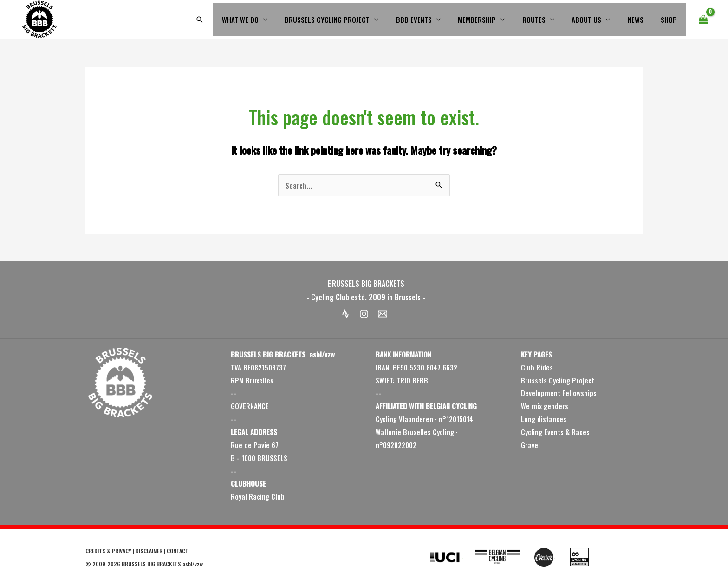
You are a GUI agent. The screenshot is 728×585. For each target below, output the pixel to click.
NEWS (641, 19)
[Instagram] (364, 314)
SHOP (671, 19)
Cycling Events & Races (555, 432)
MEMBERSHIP (493, 19)
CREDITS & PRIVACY (108, 551)
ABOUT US (595, 19)
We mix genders (545, 406)
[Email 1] (383, 314)
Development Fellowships (559, 393)
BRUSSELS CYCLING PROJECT (350, 19)
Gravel (530, 445)
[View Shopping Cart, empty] (703, 19)
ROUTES (546, 19)
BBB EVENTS (433, 19)
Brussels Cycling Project (558, 380)
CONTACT (178, 551)
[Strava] (345, 314)
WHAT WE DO (266, 19)
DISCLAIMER (149, 551)
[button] (227, 19)
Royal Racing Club (258, 496)
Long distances (544, 419)
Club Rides (537, 367)
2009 (99, 564)
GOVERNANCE (250, 406)
